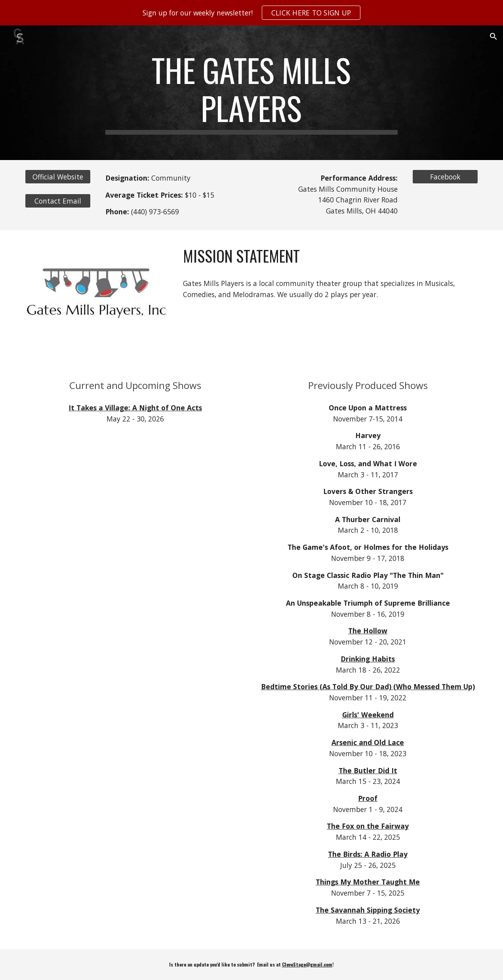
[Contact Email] (58, 201)
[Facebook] (445, 177)
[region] (251, 13)
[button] (493, 36)
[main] (251, 93)
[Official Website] (58, 177)
